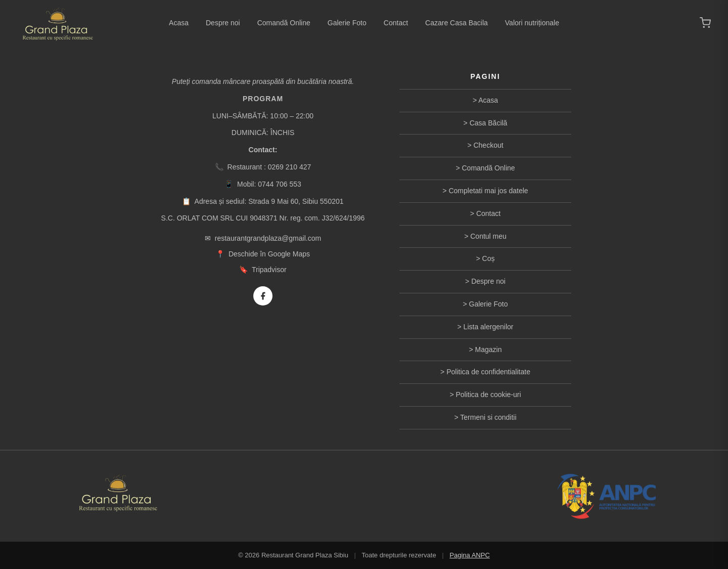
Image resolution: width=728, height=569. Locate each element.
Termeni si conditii (488, 417)
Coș (489, 258)
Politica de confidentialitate (488, 372)
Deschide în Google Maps (269, 254)
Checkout (488, 145)
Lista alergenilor (489, 327)
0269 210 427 (290, 167)
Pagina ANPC (470, 555)
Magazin (489, 349)
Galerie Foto (347, 23)
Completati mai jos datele (488, 191)
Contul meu (488, 236)
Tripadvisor (269, 270)
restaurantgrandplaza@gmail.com (268, 238)
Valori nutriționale (532, 23)
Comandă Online (284, 23)
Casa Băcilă (489, 123)
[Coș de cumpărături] (705, 23)
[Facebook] (263, 296)
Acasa (179, 23)
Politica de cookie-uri (488, 395)
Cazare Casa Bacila (457, 23)
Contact (396, 23)
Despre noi (223, 23)
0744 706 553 (280, 184)
